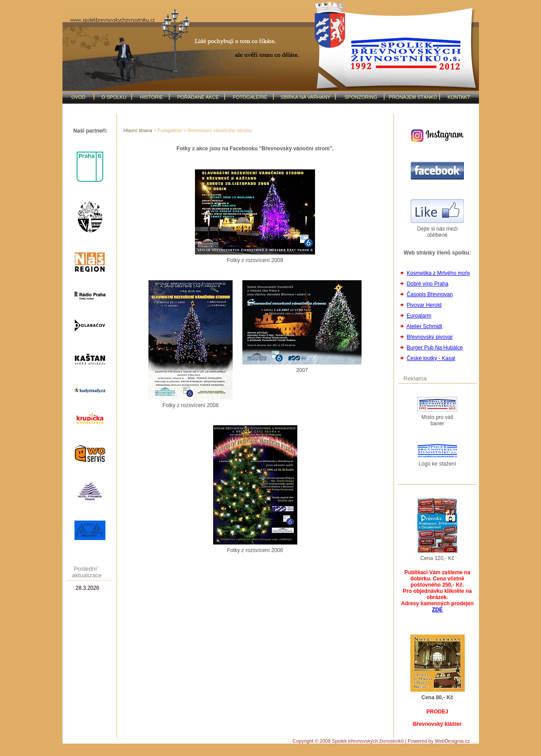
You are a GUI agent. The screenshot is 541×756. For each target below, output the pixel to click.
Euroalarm (419, 316)
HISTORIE (152, 97)
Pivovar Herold (424, 305)
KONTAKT (459, 97)
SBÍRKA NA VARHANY (306, 97)
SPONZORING (361, 97)
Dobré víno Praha (428, 284)
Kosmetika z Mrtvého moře (438, 273)
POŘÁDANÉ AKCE (198, 97)
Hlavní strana (138, 130)
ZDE (437, 610)
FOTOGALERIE (250, 97)
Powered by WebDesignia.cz (439, 741)
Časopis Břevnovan (430, 294)
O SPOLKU (114, 97)
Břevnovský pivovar (430, 337)
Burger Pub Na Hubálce (435, 348)
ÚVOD (78, 97)
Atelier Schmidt (424, 326)
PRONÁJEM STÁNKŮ (413, 97)
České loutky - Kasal (431, 358)
